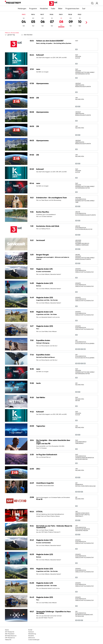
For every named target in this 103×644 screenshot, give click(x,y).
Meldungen (22, 9)
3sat (84, 9)
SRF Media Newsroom (11, 636)
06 (43, 22)
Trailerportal (8, 640)
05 (33, 22)
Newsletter (31, 636)
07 (52, 22)
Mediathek (44, 9)
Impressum (31, 632)
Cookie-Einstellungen (34, 640)
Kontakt (30, 630)
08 (61, 22)
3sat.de (7, 630)
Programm (33, 9)
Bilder (60, 9)
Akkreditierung (32, 634)
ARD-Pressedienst (10, 634)
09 (71, 22)
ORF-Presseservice (10, 638)
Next (86, 22)
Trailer (53, 9)
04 (24, 22)
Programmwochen (72, 9)
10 (80, 22)
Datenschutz (32, 638)
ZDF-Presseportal (10, 632)
